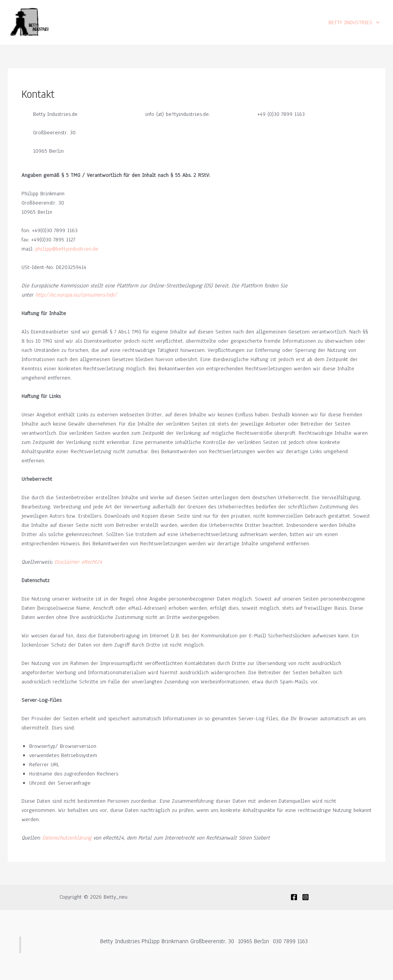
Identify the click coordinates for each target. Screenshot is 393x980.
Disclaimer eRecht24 (78, 562)
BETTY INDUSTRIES (354, 22)
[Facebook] (294, 897)
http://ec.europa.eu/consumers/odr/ (76, 295)
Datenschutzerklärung (67, 838)
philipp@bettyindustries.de (66, 249)
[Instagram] (305, 897)
